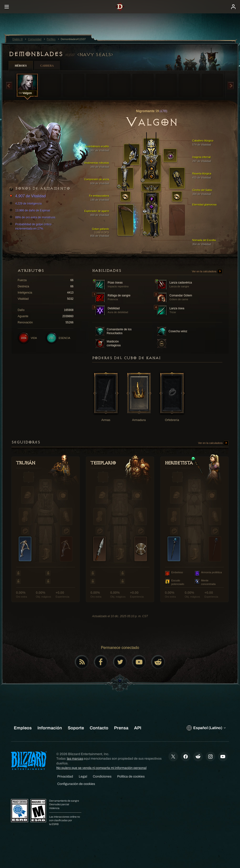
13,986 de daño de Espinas (30, 210)
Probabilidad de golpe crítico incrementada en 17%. (31, 226)
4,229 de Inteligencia (26, 204)
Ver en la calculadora (207, 272)
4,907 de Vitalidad (28, 196)
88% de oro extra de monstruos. (33, 217)
